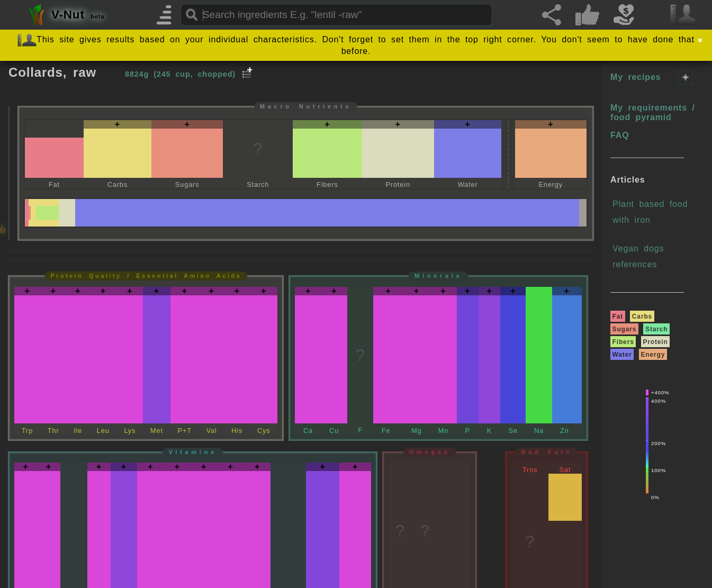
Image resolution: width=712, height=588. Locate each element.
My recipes (636, 77)
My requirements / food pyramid (653, 112)
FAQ (620, 135)
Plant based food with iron (650, 212)
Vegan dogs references (638, 256)
